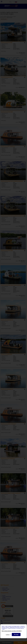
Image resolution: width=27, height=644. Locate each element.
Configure (8, 635)
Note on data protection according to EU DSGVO (12, 631)
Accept (16, 634)
